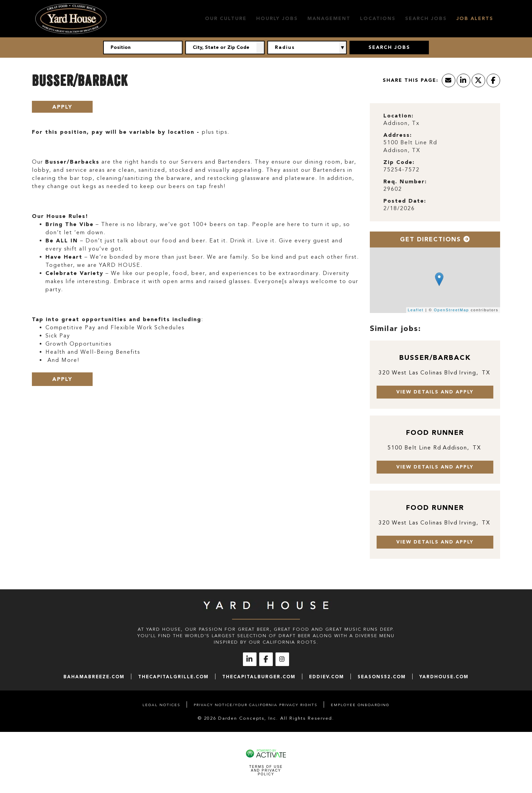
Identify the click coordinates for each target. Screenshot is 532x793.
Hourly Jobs (277, 19)
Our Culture (226, 19)
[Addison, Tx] (435, 123)
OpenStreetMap (452, 310)
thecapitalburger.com (259, 677)
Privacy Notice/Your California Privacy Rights (255, 705)
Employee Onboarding (360, 705)
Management (329, 19)
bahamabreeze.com (94, 677)
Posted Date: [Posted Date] (405, 201)
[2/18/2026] (435, 209)
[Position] (143, 48)
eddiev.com (327, 677)
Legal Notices (161, 705)
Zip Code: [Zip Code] (399, 162)
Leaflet (416, 310)
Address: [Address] (398, 135)
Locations (378, 19)
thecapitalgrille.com (173, 677)
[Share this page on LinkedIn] (463, 80)
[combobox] (225, 48)
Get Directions (435, 239)
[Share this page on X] (478, 80)
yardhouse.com (444, 677)
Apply (62, 107)
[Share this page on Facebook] (493, 80)
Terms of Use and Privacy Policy (266, 770)
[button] (261, 48)
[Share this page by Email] (449, 80)
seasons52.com (382, 677)
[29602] (435, 189)
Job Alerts (475, 19)
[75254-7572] (435, 170)
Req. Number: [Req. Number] (405, 181)
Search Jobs (426, 19)
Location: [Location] (398, 116)
